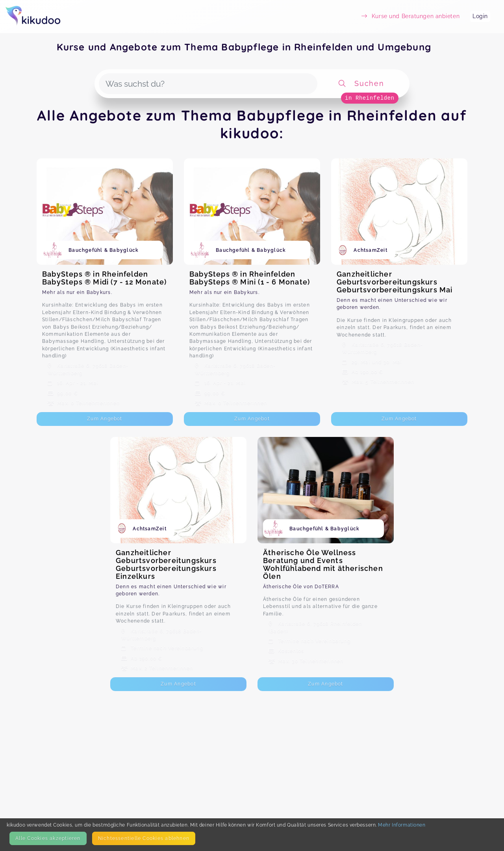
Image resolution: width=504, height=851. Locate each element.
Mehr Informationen (402, 825)
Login (480, 16)
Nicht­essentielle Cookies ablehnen (144, 838)
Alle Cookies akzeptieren (48, 838)
